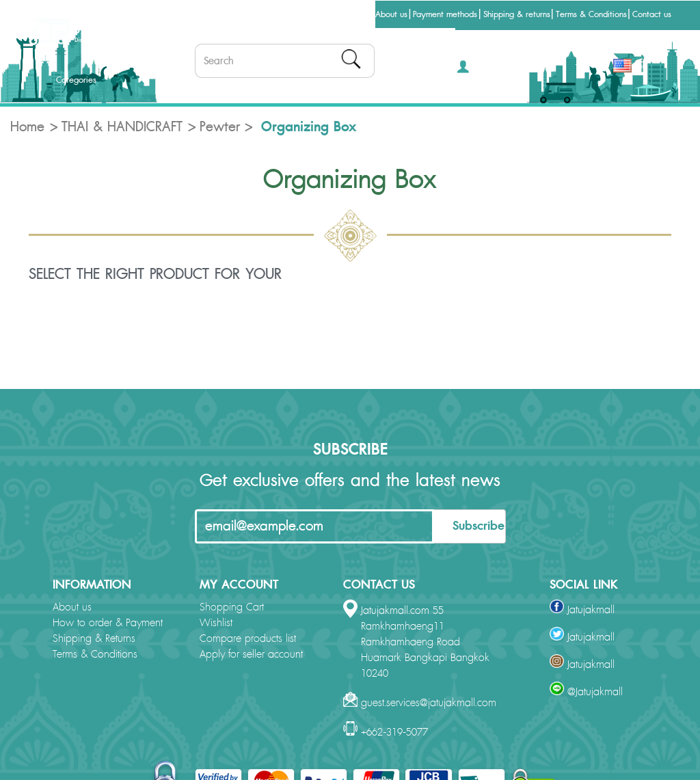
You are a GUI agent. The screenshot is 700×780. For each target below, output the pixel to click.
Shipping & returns (517, 14)
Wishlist (216, 623)
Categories (65, 80)
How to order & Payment (108, 623)
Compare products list (248, 639)
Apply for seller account (251, 655)
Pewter (220, 127)
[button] (477, 71)
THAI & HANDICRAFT (122, 127)
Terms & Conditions (591, 14)
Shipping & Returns (94, 639)
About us (391, 14)
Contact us (652, 14)
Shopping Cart (232, 607)
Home (27, 127)
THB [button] (587, 68)
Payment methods (445, 14)
